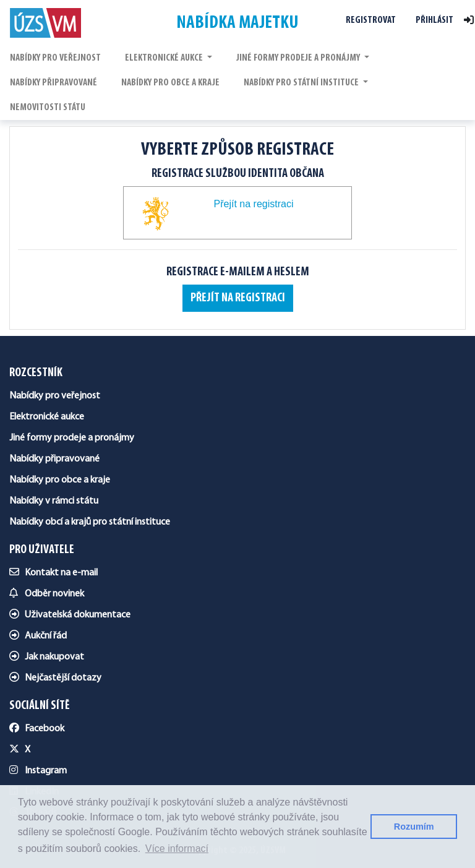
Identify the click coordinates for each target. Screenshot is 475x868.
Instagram (38, 771)
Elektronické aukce (47, 417)
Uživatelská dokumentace (70, 615)
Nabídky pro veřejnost (55, 396)
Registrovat (371, 20)
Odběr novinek (47, 594)
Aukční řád (38, 636)
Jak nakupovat (47, 657)
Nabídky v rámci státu (54, 501)
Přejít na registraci (238, 298)
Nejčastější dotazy (55, 678)
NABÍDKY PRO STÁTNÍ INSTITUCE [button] (302, 83)
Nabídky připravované (54, 459)
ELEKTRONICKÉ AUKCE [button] (165, 58)
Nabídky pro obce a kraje (60, 480)
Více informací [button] (177, 849)
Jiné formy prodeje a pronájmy (72, 438)
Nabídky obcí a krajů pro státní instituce (90, 522)
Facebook (37, 729)
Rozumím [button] (414, 827)
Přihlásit (434, 20)
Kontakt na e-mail (53, 573)
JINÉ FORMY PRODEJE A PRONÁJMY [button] (299, 58)
